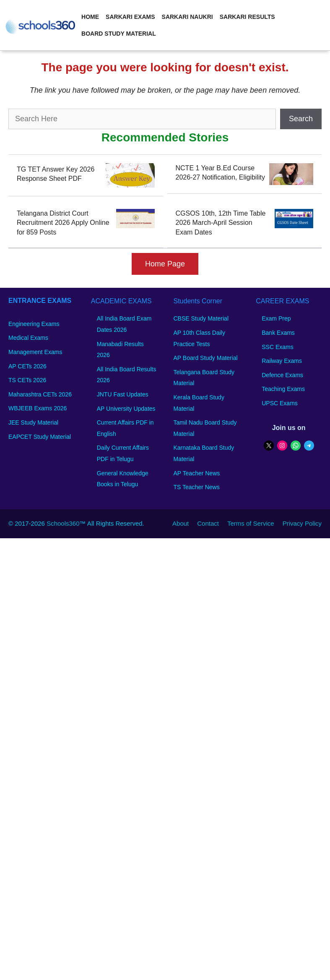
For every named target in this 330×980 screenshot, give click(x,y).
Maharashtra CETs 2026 (40, 394)
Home (90, 17)
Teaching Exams (283, 389)
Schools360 (63, 523)
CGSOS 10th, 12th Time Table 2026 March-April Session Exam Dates (221, 223)
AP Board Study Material (206, 358)
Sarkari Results (247, 17)
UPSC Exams (280, 403)
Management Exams (35, 352)
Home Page (165, 264)
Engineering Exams (34, 324)
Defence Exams (282, 375)
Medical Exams (28, 338)
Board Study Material (119, 34)
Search (301, 119)
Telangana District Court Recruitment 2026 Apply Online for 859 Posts (63, 223)
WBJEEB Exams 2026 (38, 408)
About (181, 523)
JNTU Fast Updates (123, 394)
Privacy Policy (302, 523)
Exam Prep (276, 318)
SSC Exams (277, 347)
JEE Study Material (33, 422)
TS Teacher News (197, 487)
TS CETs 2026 (27, 380)
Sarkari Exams (130, 17)
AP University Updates (126, 409)
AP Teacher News (197, 473)
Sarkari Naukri (187, 17)
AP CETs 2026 (27, 366)
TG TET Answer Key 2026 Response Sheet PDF (56, 174)
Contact (208, 523)
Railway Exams (282, 361)
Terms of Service (251, 523)
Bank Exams (278, 333)
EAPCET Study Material (40, 437)
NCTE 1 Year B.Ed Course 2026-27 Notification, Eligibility (220, 173)
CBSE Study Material (201, 318)
